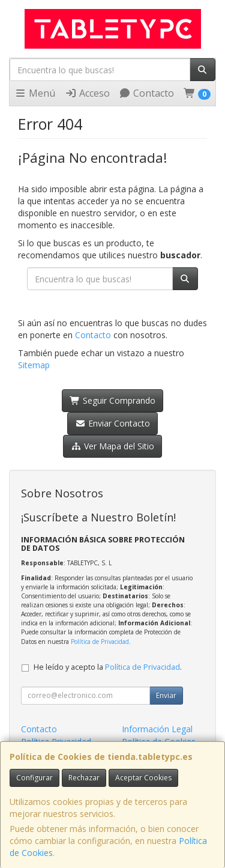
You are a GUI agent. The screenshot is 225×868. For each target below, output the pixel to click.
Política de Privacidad (100, 642)
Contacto (146, 93)
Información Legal (157, 729)
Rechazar (84, 778)
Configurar (34, 778)
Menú (35, 93)
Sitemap (34, 365)
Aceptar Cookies (143, 778)
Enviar (166, 695)
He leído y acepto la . (108, 667)
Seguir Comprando (112, 400)
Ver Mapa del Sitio (112, 446)
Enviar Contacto (112, 423)
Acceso (87, 93)
